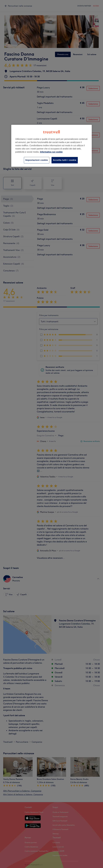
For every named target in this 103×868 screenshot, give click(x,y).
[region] (51, 146)
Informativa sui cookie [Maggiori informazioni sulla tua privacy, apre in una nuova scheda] (51, 152)
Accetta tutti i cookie (65, 160)
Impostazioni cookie (37, 160)
